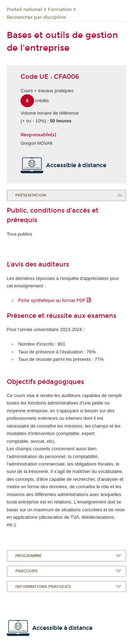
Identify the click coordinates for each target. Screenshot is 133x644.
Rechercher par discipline (36, 17)
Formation (60, 10)
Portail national (24, 10)
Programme (29, 556)
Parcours (26, 571)
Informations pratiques (43, 587)
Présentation (31, 195)
